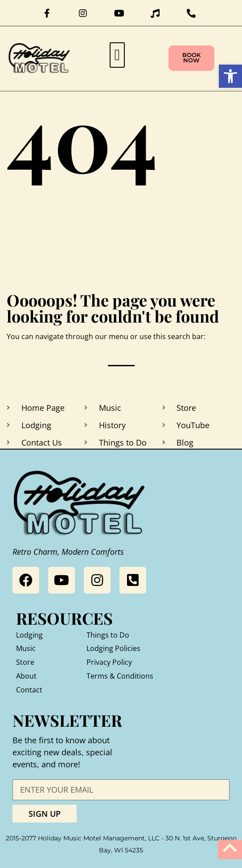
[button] (117, 55)
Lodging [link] (29, 635)
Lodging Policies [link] (113, 648)
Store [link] (25, 662)
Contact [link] (29, 690)
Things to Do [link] (108, 635)
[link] (230, 76)
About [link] (26, 676)
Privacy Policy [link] (109, 662)
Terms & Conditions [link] (120, 676)
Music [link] (26, 648)
